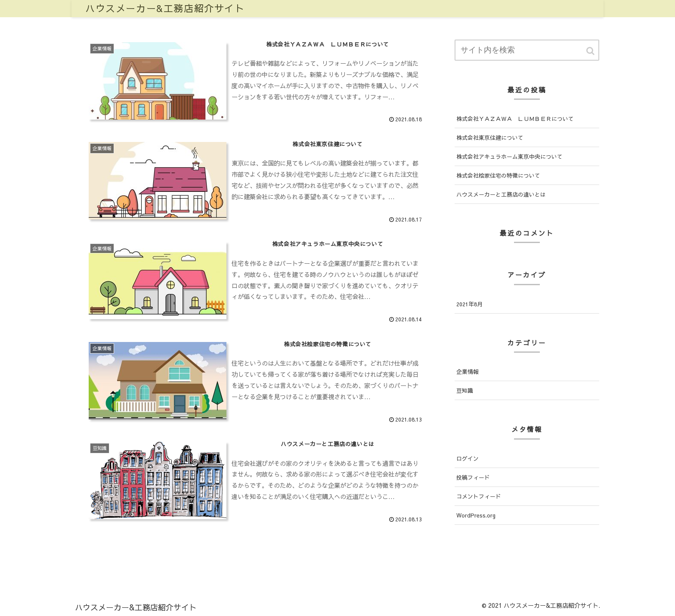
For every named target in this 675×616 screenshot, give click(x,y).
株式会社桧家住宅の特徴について (498, 175)
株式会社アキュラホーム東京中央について (509, 156)
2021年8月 (469, 304)
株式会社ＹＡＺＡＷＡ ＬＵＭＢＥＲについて (515, 119)
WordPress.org (476, 515)
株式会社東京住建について (490, 137)
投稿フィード (473, 477)
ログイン (468, 458)
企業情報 (468, 371)
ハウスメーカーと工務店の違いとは (501, 194)
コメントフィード (479, 496)
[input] (527, 50)
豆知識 (465, 390)
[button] (591, 51)
